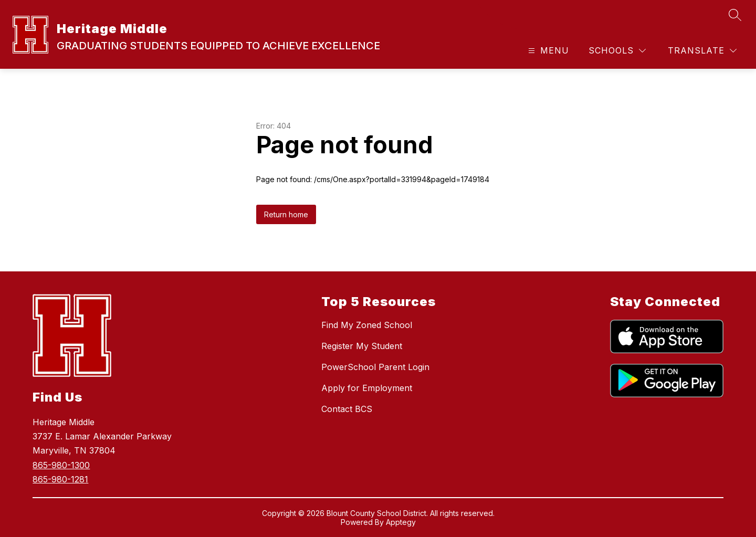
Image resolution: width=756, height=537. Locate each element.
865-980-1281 (60, 479)
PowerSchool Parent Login (375, 367)
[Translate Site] (702, 51)
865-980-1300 (61, 465)
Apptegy (401, 522)
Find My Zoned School (367, 325)
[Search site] (735, 15)
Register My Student (362, 346)
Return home (286, 214)
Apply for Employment (367, 388)
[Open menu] (547, 51)
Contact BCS (347, 409)
